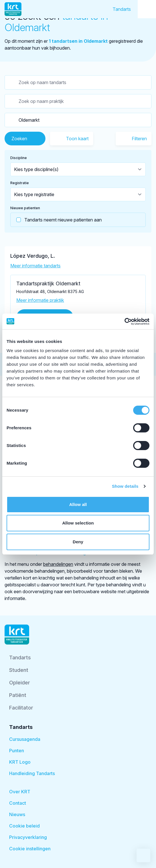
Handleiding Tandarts (32, 773)
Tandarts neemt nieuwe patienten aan (56, 220)
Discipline (19, 158)
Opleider (20, 683)
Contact (18, 803)
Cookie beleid (24, 826)
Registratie (20, 183)
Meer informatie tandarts (35, 266)
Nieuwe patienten (25, 208)
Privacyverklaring (28, 837)
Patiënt (18, 695)
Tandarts (122, 9)
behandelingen (58, 564)
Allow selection (78, 523)
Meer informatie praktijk (40, 300)
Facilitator (21, 708)
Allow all (78, 504)
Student (19, 670)
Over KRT (20, 792)
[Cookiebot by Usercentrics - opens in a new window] (124, 322)
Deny (78, 542)
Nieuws (17, 814)
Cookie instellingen (30, 849)
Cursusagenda (25, 739)
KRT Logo (20, 762)
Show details (125, 486)
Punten (17, 751)
